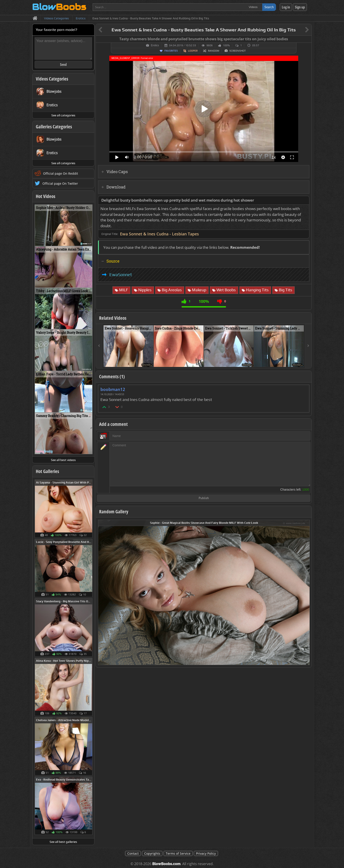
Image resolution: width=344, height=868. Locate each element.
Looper (193, 51)
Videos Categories (52, 79)
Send (63, 65)
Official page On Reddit (61, 173)
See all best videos (63, 460)
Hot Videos (46, 196)
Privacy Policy (206, 853)
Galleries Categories (54, 127)
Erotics (155, 45)
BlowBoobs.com (166, 864)
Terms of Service (178, 853)
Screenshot (238, 51)
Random (214, 51)
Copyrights (152, 853)
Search (269, 7)
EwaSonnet (121, 275)
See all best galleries (63, 842)
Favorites (171, 51)
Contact (133, 853)
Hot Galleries (47, 471)
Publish (204, 498)
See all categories (63, 115)
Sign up (300, 7)
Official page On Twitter (60, 183)
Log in (286, 7)
